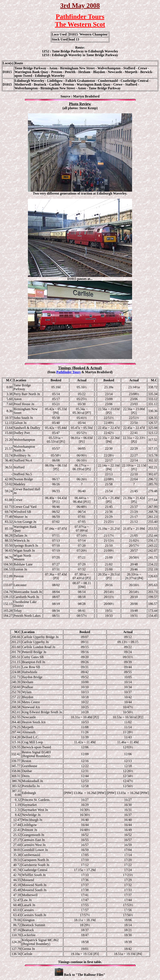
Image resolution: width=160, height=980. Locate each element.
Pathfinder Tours (68, 372)
